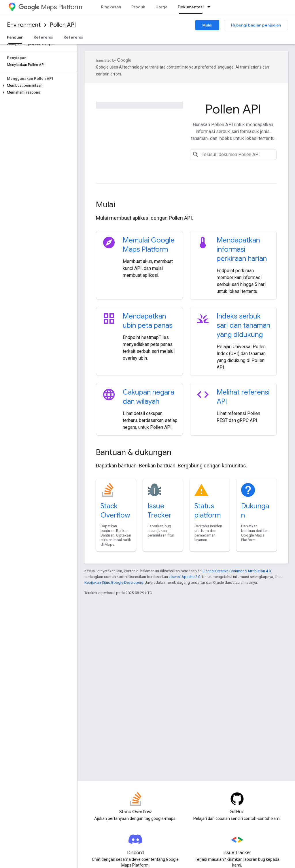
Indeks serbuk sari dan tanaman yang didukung (243, 325)
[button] (38, 86)
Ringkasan (111, 7)
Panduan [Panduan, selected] (15, 37)
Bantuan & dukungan (134, 452)
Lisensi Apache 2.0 (185, 577)
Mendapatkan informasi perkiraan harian (242, 249)
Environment (24, 25)
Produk (138, 7)
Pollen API (63, 25)
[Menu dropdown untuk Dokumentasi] (211, 7)
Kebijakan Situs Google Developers (114, 582)
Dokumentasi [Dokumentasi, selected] (191, 7)
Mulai (207, 25)
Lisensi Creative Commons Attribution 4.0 (237, 571)
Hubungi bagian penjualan (256, 25)
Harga (161, 7)
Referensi (44, 37)
